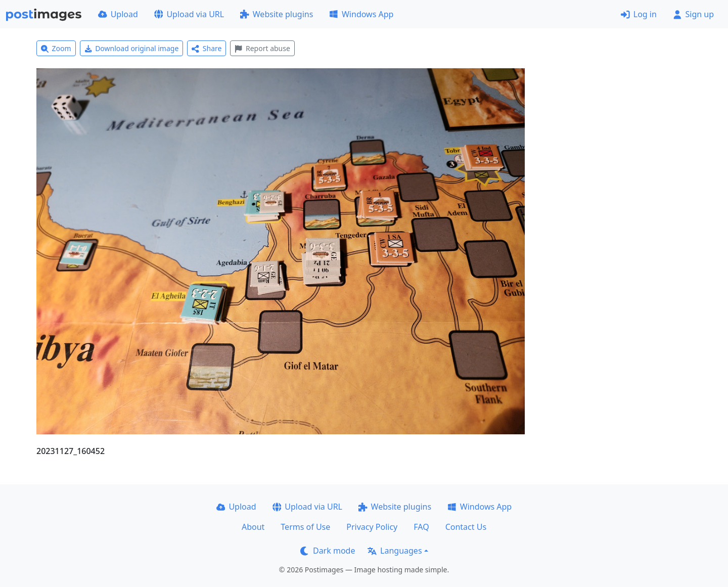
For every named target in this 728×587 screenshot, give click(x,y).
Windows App (361, 14)
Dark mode (328, 551)
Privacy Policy (372, 527)
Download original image (132, 48)
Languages (395, 551)
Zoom (56, 48)
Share (207, 48)
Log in (639, 14)
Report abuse (262, 48)
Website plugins (277, 14)
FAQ (421, 527)
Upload (118, 14)
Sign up (693, 14)
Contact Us (466, 527)
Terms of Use (305, 527)
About (253, 527)
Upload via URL (189, 14)
